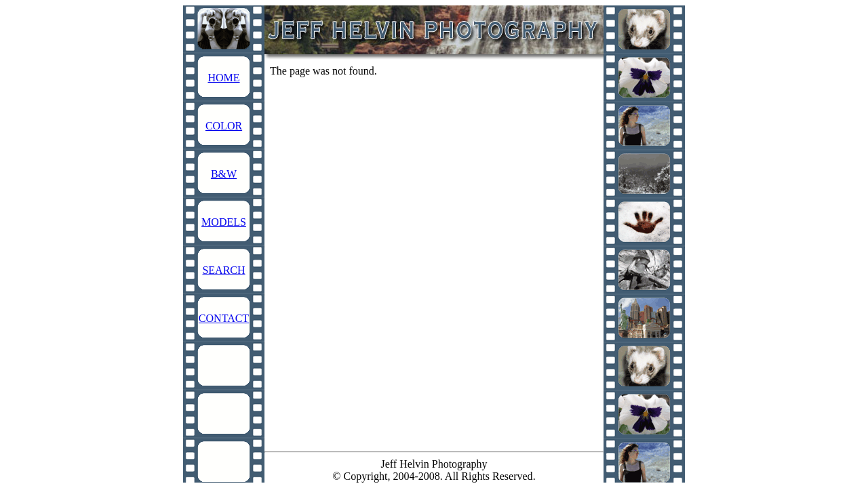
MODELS (224, 222)
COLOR (224, 126)
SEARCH (223, 270)
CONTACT (224, 318)
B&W (224, 174)
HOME (223, 78)
